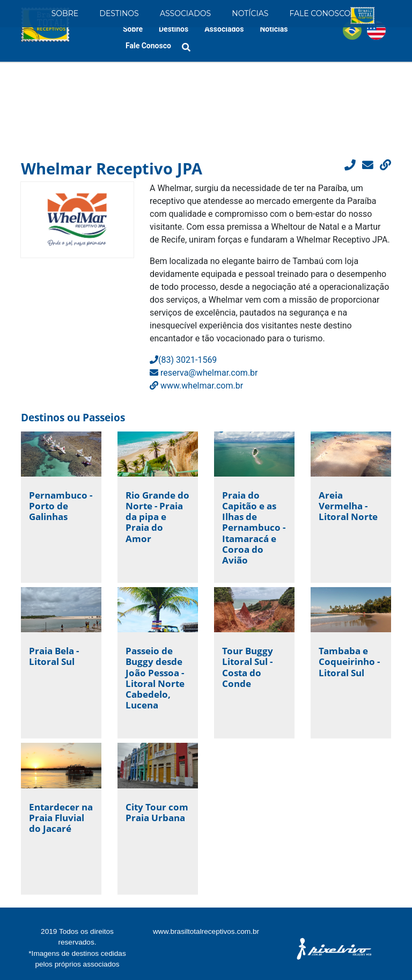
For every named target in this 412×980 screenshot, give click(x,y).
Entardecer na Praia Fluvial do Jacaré (61, 818)
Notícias (250, 13)
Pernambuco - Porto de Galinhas (61, 506)
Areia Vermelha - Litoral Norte (348, 506)
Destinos (119, 13)
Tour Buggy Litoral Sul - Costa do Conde (248, 667)
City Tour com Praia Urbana (157, 812)
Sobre (65, 13)
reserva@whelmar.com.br (204, 373)
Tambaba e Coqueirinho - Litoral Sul (349, 661)
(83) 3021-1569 (183, 360)
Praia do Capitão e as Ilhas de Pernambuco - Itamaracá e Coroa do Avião (254, 528)
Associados (185, 13)
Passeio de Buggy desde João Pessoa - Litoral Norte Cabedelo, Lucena (155, 678)
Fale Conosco (320, 13)
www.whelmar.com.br (196, 386)
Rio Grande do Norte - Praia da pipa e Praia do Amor (157, 517)
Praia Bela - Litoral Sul (54, 656)
